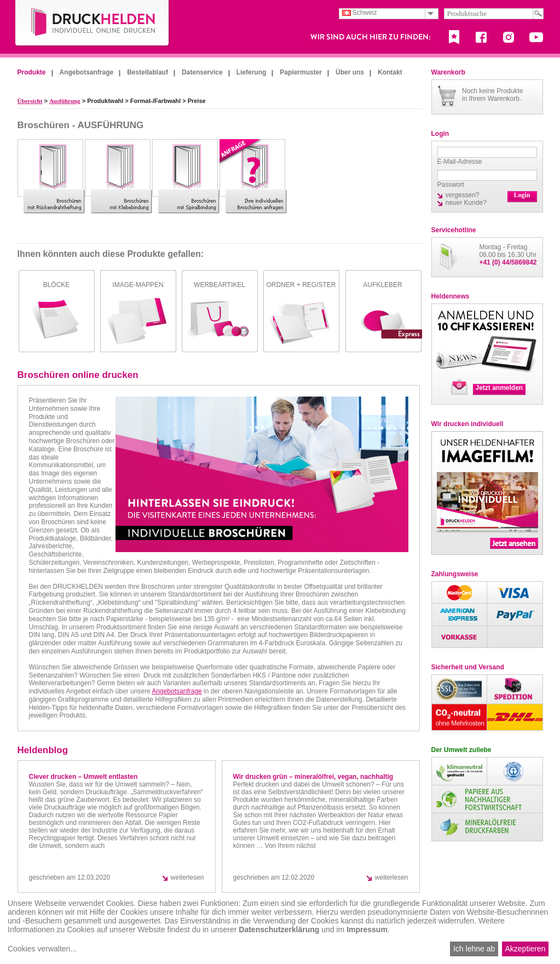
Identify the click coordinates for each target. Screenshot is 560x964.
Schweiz (360, 13)
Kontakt (390, 72)
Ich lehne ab (474, 949)
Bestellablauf (148, 72)
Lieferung (252, 72)
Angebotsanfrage (87, 72)
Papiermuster (301, 72)
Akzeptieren (525, 949)
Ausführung (65, 101)
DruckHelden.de (93, 24)
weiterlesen (187, 877)
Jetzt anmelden (500, 388)
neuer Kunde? (466, 203)
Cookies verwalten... (42, 949)
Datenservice (202, 72)
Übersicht (30, 101)
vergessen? (463, 195)
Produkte (32, 72)
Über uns (350, 72)
